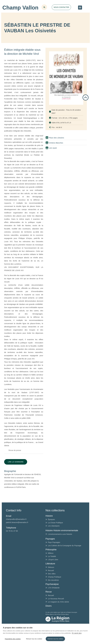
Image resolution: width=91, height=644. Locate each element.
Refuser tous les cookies (34, 639)
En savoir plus (77, 633)
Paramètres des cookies (13, 639)
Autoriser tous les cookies (55, 639)
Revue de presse (15, 450)
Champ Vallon (20, 8)
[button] (80, 8)
